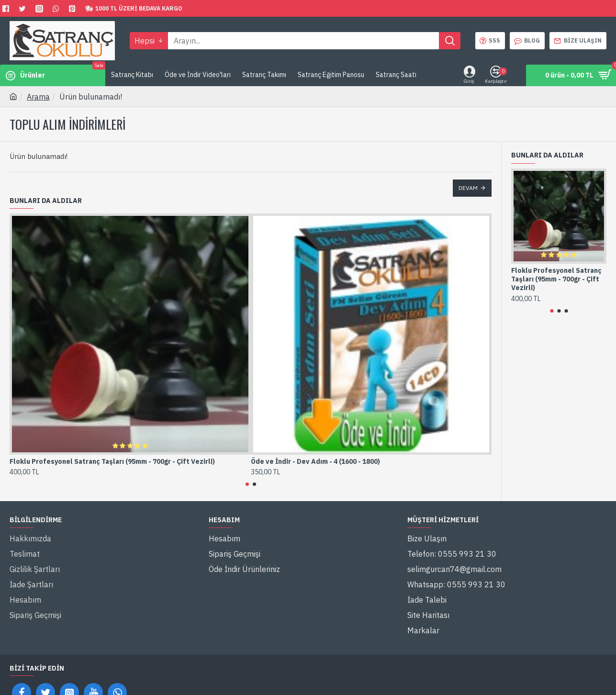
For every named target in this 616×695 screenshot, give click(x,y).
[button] (247, 484)
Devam (468, 188)
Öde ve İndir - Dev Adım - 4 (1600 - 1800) (315, 461)
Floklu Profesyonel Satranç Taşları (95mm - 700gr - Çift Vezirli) (112, 461)
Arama (38, 97)
